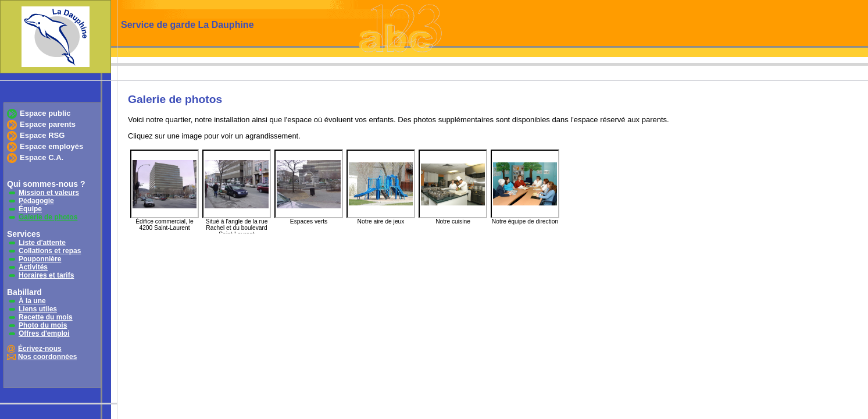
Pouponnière (40, 259)
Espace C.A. (42, 157)
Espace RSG (42, 135)
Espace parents (48, 124)
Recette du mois (46, 317)
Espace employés (51, 146)
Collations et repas (50, 251)
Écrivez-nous (40, 349)
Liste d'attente (42, 243)
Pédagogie (36, 201)
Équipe (30, 209)
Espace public (45, 113)
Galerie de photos (48, 217)
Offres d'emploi (44, 333)
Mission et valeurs (49, 193)
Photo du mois (43, 325)
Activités (33, 267)
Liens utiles (38, 309)
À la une (32, 301)
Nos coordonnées (47, 357)
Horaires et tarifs (46, 275)
